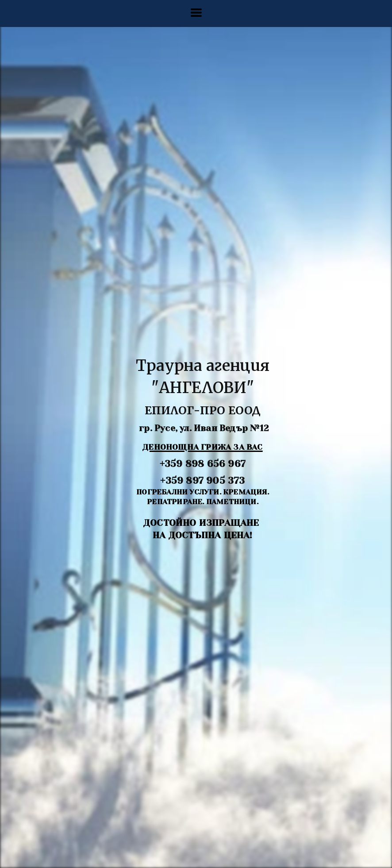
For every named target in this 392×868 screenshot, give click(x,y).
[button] (196, 13)
